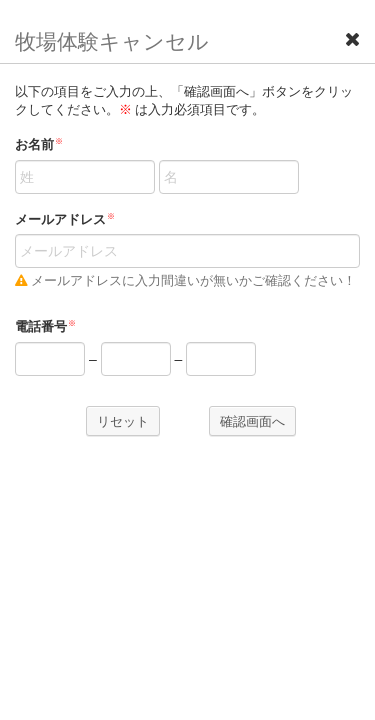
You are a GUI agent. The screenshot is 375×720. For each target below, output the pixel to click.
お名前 (39, 144)
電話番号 (45, 326)
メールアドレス (65, 219)
